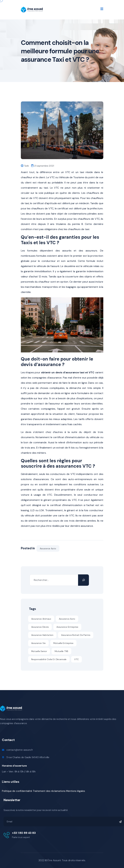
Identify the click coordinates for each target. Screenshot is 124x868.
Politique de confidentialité (17, 791)
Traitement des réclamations (49, 791)
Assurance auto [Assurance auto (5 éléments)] (67, 619)
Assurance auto (48, 548)
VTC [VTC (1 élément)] (76, 659)
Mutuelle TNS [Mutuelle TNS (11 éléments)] (61, 651)
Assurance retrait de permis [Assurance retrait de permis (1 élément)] (76, 635)
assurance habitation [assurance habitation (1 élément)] (42, 635)
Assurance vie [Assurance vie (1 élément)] (38, 643)
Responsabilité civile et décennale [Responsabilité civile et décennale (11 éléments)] (49, 659)
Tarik (27, 166)
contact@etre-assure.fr (20, 750)
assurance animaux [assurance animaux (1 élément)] (41, 619)
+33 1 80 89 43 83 (24, 833)
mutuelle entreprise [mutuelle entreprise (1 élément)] (63, 643)
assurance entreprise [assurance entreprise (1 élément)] (67, 627)
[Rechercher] (84, 580)
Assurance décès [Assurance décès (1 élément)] (40, 627)
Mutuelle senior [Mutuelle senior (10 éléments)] (39, 651)
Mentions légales (76, 791)
